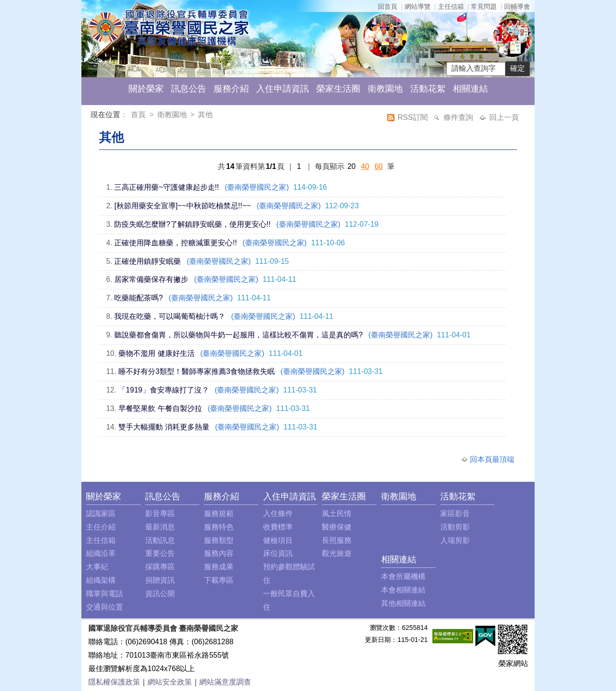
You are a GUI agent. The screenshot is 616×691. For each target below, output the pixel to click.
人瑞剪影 (455, 540)
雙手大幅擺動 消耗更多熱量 (164, 427)
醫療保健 (337, 527)
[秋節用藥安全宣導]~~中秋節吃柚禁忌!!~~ (182, 206)
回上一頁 (504, 117)
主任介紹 (101, 527)
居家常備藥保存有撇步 (151, 279)
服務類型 (219, 540)
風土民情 (337, 514)
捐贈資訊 (160, 580)
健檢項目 (278, 540)
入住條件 (278, 514)
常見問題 (484, 6)
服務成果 (219, 567)
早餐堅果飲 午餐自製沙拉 (160, 408)
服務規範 (219, 514)
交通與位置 (105, 607)
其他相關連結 (403, 603)
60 (379, 166)
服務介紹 (231, 89)
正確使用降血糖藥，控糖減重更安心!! (176, 243)
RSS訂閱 (414, 117)
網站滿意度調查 (225, 682)
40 (365, 166)
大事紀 (97, 567)
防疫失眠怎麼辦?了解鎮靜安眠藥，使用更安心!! (192, 224)
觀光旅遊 (337, 553)
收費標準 (278, 527)
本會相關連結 (403, 590)
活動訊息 (160, 540)
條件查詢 (459, 117)
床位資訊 (278, 553)
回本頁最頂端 (492, 459)
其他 (205, 115)
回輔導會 (517, 6)
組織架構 (101, 580)
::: (92, 116)
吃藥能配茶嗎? (139, 298)
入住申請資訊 (283, 89)
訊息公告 (189, 89)
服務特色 (219, 527)
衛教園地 (385, 89)
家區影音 (455, 514)
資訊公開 (160, 594)
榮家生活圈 (338, 89)
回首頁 (388, 6)
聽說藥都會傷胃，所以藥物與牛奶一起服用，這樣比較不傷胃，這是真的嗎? (238, 335)
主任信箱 (451, 6)
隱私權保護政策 (114, 682)
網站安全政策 (170, 682)
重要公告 (160, 553)
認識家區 (101, 514)
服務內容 (219, 553)
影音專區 (160, 514)
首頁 (139, 115)
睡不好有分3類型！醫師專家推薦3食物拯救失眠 (197, 371)
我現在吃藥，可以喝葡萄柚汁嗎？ (170, 316)
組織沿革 (101, 553)
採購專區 (160, 567)
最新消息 (160, 527)
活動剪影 (455, 527)
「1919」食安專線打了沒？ (164, 390)
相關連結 (470, 89)
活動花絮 (428, 89)
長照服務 (337, 540)
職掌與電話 (105, 594)
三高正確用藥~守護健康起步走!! (166, 187)
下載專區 (219, 580)
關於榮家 (146, 89)
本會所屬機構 (403, 576)
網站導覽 (418, 6)
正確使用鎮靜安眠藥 (148, 261)
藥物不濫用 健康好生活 (156, 353)
